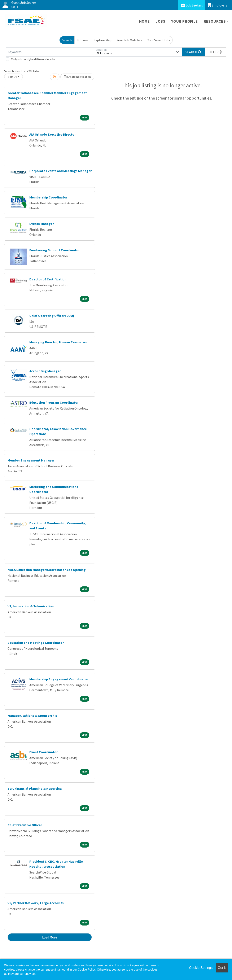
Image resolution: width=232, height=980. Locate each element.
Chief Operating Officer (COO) (52, 316)
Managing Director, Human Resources (58, 342)
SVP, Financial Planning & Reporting (35, 788)
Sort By (12, 77)
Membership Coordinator (48, 197)
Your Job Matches (129, 40)
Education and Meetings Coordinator (36, 643)
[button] (216, 52)
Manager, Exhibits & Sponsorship (32, 716)
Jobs (161, 21)
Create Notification (77, 77)
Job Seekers (192, 5)
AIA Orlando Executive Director (52, 134)
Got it (222, 968)
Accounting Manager (45, 371)
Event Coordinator (43, 752)
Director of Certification (48, 279)
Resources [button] (215, 21)
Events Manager (42, 224)
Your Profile (185, 21)
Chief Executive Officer (25, 825)
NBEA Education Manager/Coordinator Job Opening (47, 570)
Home (145, 21)
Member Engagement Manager (31, 460)
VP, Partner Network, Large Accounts (36, 903)
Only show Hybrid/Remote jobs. (34, 59)
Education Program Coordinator (54, 402)
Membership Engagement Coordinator (59, 679)
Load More (50, 937)
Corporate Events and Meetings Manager (60, 171)
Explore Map (103, 40)
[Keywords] (50, 52)
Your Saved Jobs (159, 40)
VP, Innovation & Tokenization (31, 606)
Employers (218, 5)
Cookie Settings (201, 968)
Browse (83, 40)
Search (67, 40)
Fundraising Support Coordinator (54, 250)
